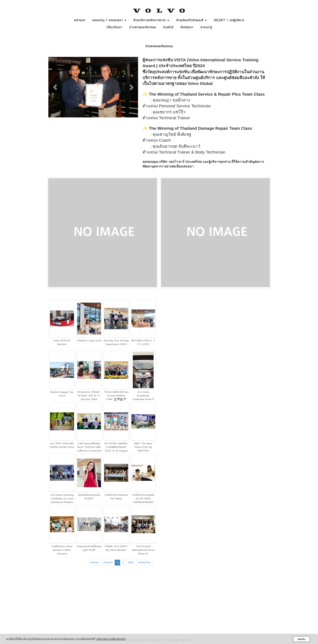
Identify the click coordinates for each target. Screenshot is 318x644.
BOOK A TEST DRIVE (292, 17)
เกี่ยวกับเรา (114, 27)
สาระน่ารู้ (206, 27)
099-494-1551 (165, 594)
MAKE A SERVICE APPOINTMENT (286, 27)
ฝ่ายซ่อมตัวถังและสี (192, 20)
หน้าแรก (80, 20)
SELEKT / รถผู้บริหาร (229, 20)
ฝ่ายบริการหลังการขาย (151, 20)
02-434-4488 (164, 589)
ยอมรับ (301, 639)
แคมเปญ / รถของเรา (109, 20)
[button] (55, 87)
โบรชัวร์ (168, 27)
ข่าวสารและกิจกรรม (143, 27)
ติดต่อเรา (187, 27)
